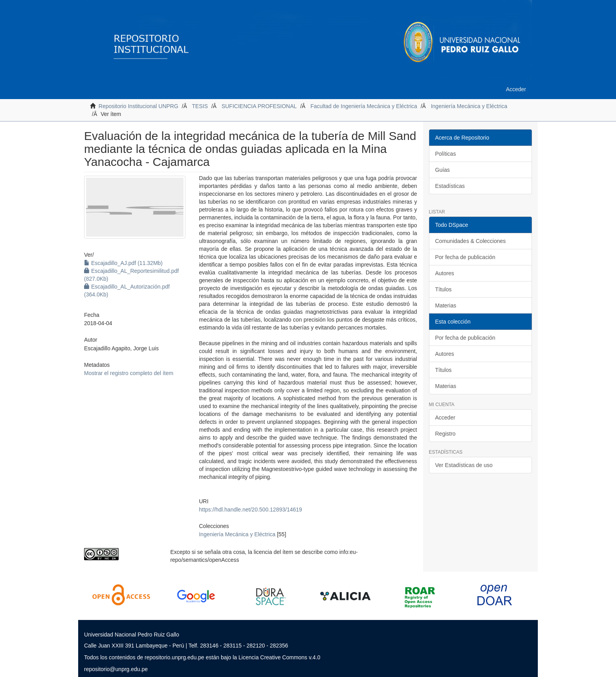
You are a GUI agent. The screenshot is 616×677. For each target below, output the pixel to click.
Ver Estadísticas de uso (464, 465)
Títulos (444, 289)
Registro (445, 434)
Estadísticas (450, 186)
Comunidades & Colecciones (471, 241)
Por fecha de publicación (465, 257)
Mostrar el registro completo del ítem (129, 373)
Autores (445, 273)
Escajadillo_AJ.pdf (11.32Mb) (123, 263)
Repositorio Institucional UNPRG (138, 106)
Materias (446, 305)
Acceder (445, 418)
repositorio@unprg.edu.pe (116, 669)
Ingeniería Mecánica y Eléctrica (469, 106)
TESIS (200, 106)
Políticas (446, 154)
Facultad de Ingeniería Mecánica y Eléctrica (364, 106)
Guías (443, 170)
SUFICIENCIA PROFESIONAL (259, 106)
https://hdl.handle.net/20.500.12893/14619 (250, 510)
